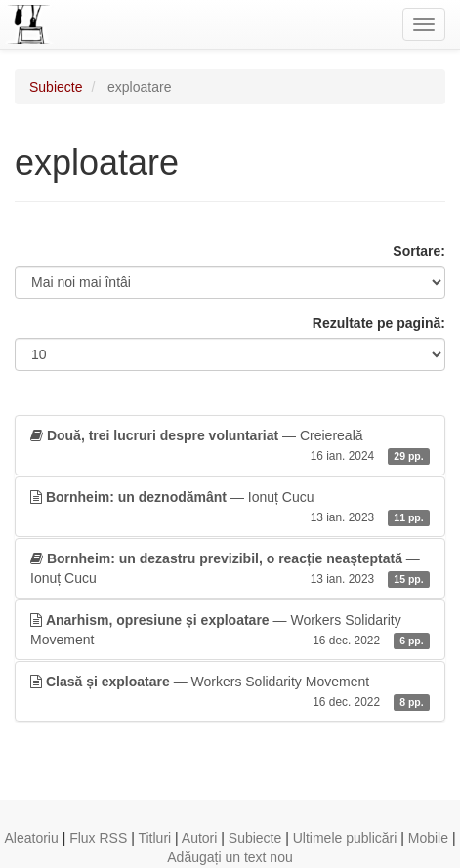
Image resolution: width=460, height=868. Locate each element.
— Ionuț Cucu (230, 508)
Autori (200, 838)
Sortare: (419, 251)
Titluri (154, 838)
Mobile (428, 838)
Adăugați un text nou (230, 857)
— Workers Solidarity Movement (230, 631)
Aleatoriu (31, 838)
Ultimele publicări (345, 838)
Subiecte (56, 87)
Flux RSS (98, 838)
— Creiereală (230, 446)
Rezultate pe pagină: (379, 323)
